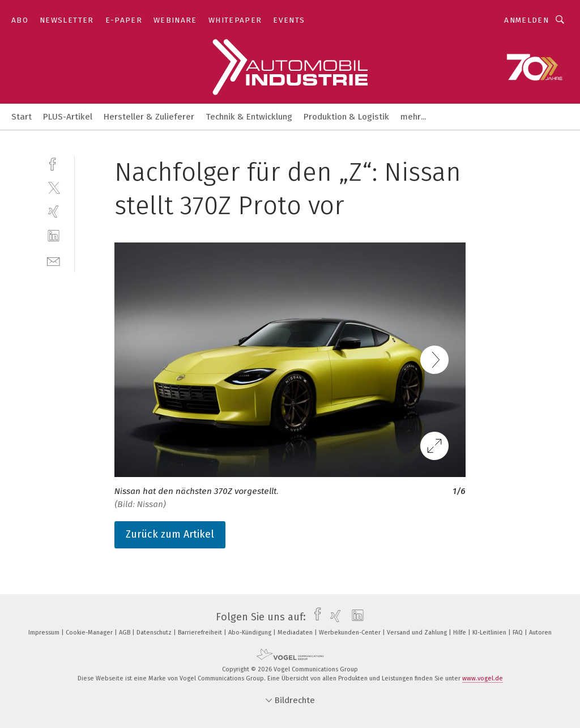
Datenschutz (155, 633)
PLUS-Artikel (68, 117)
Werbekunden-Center (351, 633)
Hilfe (460, 633)
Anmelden (526, 20)
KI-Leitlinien (490, 633)
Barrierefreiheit (201, 633)
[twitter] (54, 187)
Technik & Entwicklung (249, 117)
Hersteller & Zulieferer (149, 117)
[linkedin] (54, 236)
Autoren (540, 633)
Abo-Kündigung (251, 633)
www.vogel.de (483, 678)
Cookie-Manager (90, 633)
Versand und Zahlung (418, 633)
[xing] (54, 212)
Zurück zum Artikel (170, 534)
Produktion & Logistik (346, 117)
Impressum (45, 633)
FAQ (519, 633)
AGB (125, 633)
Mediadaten (296, 633)
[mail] (54, 260)
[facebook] (54, 163)
